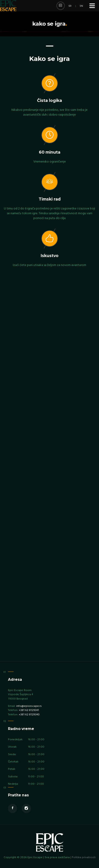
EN (81, 6)
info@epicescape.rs (29, 706)
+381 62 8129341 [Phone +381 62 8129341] (29, 710)
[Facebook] (13, 808)
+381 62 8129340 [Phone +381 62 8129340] (29, 715)
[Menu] (92, 6)
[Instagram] (26, 808)
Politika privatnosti (84, 857)
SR (70, 6)
